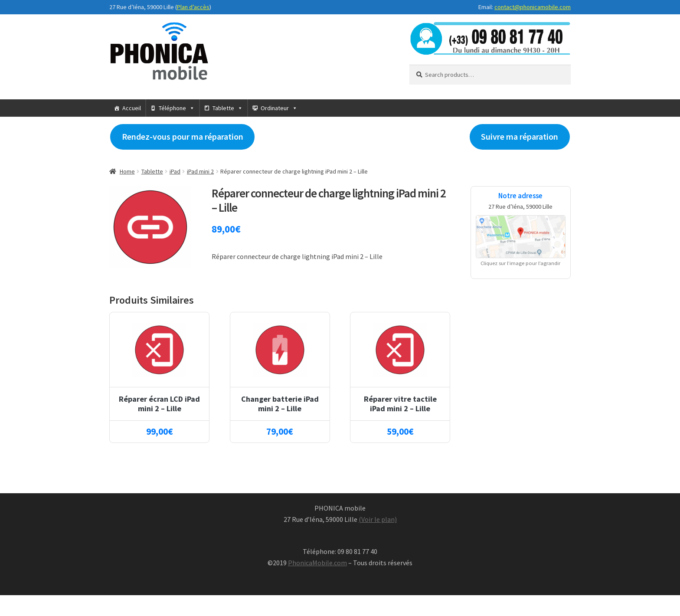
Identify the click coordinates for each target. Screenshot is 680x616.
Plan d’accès (193, 7)
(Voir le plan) (378, 519)
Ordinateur (275, 108)
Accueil (132, 108)
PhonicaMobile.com (317, 563)
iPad (175, 171)
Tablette (223, 108)
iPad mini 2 (200, 171)
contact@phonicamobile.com (533, 7)
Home (127, 171)
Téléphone (172, 108)
